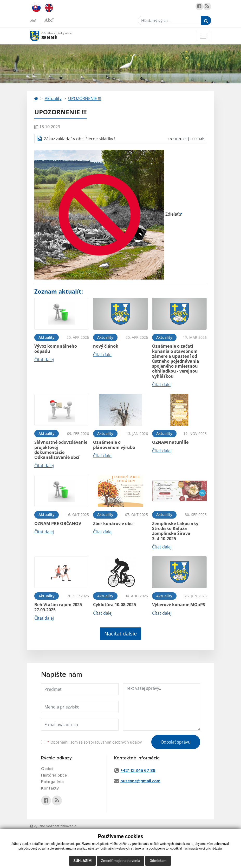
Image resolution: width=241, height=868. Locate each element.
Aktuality (53, 98)
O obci (47, 769)
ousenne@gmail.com (140, 781)
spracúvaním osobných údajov (115, 742)
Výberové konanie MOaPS (179, 605)
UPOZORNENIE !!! (85, 98)
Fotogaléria (52, 782)
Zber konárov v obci (113, 524)
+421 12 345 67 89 (138, 771)
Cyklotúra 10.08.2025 (115, 605)
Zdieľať (106, 214)
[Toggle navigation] (203, 36)
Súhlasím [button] (82, 861)
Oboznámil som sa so (95, 742)
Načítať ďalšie (120, 634)
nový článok (106, 346)
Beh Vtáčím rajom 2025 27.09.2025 (58, 607)
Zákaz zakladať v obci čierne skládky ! (80, 139)
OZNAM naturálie (170, 442)
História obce (54, 775)
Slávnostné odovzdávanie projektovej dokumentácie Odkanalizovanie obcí (61, 450)
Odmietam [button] (158, 861)
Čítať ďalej (44, 360)
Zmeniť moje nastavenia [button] (120, 861)
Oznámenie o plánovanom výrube (114, 445)
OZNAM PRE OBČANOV (58, 524)
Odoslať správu (176, 742)
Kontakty (50, 788)
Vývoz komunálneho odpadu (56, 349)
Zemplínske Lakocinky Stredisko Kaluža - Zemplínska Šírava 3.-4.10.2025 (175, 531)
